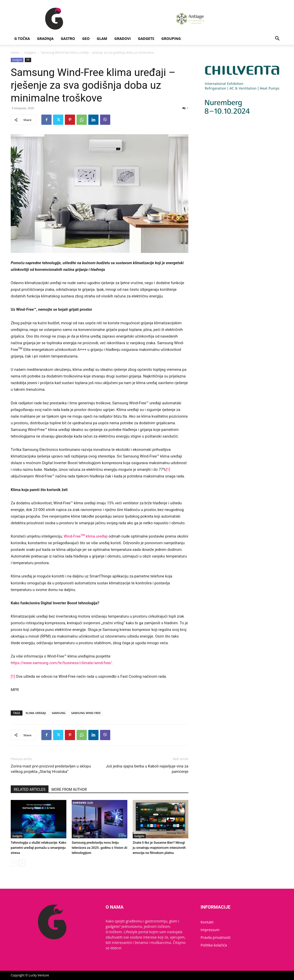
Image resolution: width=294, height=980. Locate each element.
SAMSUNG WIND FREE (86, 713)
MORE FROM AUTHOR (69, 789)
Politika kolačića (214, 945)
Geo (86, 38)
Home (15, 53)
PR (28, 60)
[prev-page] (14, 863)
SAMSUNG (58, 713)
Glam (102, 38)
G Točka (22, 38)
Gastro (68, 38)
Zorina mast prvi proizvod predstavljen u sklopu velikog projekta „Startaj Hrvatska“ (51, 769)
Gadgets (146, 38)
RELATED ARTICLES (30, 789)
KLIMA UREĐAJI (36, 713)
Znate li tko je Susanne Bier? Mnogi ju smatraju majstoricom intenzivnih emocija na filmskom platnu (159, 848)
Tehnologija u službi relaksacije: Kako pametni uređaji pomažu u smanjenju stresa (39, 848)
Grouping (171, 38)
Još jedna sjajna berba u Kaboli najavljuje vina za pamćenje (147, 769)
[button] (277, 39)
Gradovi (122, 38)
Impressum (210, 930)
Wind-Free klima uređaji (86, 536)
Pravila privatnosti (216, 937)
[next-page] (22, 863)
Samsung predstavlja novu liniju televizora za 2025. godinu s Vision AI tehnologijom (100, 848)
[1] (168, 470)
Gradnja (45, 38)
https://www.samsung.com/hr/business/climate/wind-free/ (61, 663)
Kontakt (207, 922)
